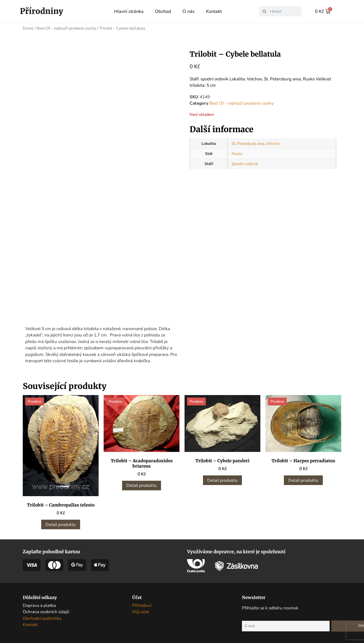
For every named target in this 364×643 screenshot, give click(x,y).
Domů (28, 28)
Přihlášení (142, 594)
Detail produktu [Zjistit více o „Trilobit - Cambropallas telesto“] (61, 513)
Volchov (273, 143)
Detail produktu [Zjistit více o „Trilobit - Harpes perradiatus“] (303, 469)
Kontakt (214, 11)
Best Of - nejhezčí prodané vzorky (66, 28)
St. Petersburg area (248, 143)
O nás (189, 11)
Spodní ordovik (245, 164)
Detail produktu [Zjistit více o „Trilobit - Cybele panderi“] (222, 469)
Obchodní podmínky (42, 607)
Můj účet (141, 601)
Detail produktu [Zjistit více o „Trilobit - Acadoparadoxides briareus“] (142, 474)
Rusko (237, 153)
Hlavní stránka (129, 11)
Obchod (163, 11)
